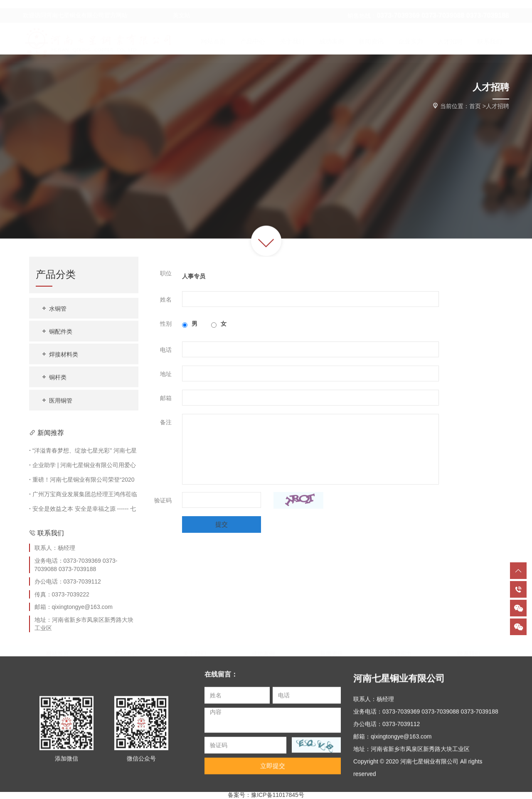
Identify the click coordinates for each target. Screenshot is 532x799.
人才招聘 (498, 106)
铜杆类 (54, 377)
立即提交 (273, 770)
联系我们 (469, 651)
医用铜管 (57, 400)
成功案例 (263, 651)
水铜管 (54, 308)
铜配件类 (57, 331)
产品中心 (126, 651)
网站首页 (57, 651)
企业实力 (400, 651)
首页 (475, 106)
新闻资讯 (332, 651)
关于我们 (195, 651)
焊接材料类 (59, 354)
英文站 (160, 7)
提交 (222, 524)
